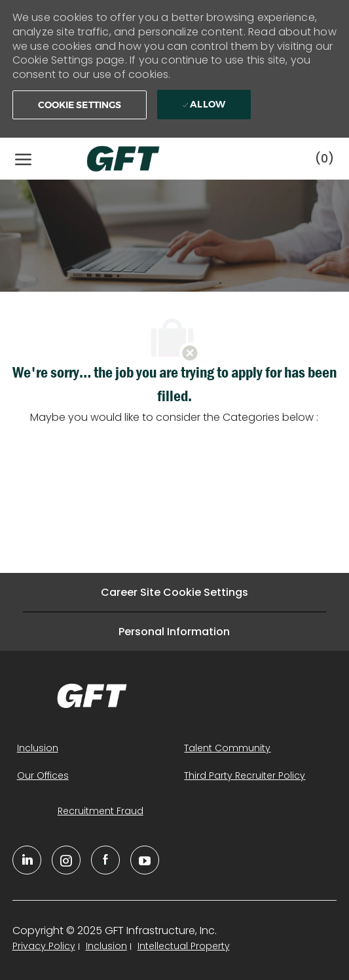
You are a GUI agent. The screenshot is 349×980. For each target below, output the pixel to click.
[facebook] (105, 860)
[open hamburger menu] (23, 159)
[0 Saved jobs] (324, 158)
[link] (92, 696)
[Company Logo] (110, 159)
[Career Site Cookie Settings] (174, 592)
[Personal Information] (174, 632)
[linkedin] (27, 860)
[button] (80, 105)
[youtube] (145, 860)
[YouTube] (66, 860)
